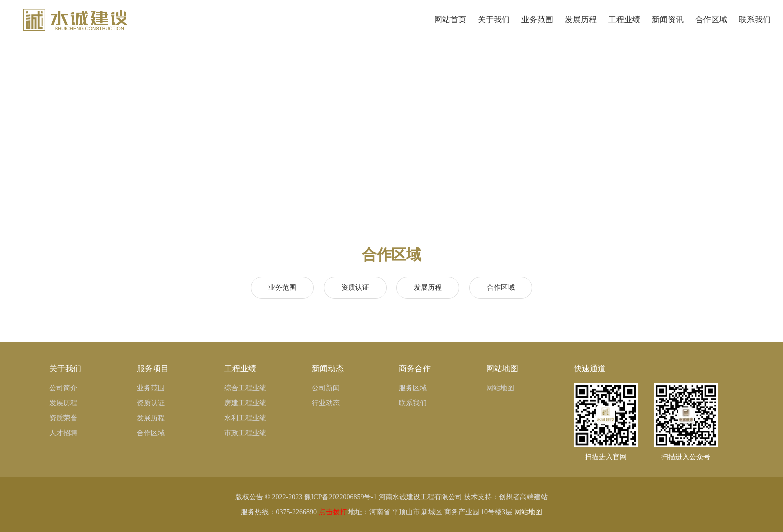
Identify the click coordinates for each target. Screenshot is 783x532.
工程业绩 (623, 28)
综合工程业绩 (245, 388)
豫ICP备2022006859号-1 (340, 497)
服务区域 (413, 388)
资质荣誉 (63, 418)
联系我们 (753, 28)
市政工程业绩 (245, 433)
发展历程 (580, 28)
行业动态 (326, 403)
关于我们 (493, 28)
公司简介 (63, 388)
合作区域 (710, 28)
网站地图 (500, 388)
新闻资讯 (666, 28)
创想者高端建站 (523, 497)
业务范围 (536, 28)
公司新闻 (326, 388)
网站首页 (449, 28)
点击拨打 (333, 512)
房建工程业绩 (245, 403)
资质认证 (355, 288)
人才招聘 (63, 433)
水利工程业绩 (245, 418)
